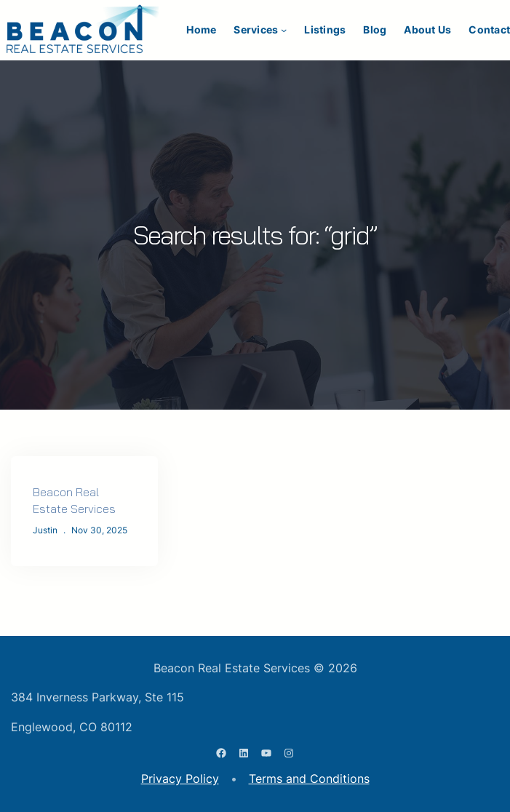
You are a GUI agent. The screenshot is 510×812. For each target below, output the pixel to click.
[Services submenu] (284, 30)
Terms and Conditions (309, 779)
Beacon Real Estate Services (74, 500)
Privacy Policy (180, 779)
